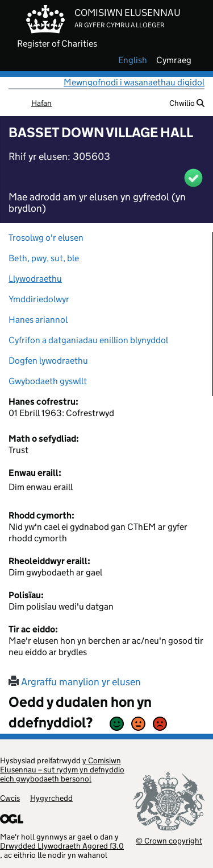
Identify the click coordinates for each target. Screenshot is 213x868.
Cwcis (10, 798)
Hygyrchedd (51, 798)
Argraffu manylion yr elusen (75, 682)
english (133, 60)
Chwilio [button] (187, 103)
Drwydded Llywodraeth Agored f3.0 (62, 846)
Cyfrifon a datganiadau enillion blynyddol (88, 340)
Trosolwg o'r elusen (46, 238)
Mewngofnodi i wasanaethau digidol (134, 82)
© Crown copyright (169, 840)
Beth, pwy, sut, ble (44, 258)
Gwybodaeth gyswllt (48, 381)
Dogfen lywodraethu (48, 361)
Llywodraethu (35, 279)
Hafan (41, 103)
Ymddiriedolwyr (39, 299)
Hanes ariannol (38, 320)
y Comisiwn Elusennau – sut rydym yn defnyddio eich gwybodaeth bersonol (62, 770)
